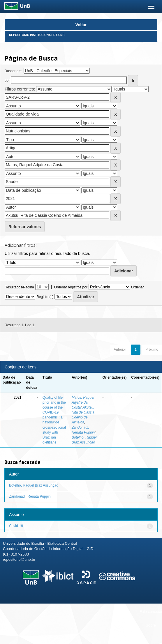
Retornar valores (25, 227)
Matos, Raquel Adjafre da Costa (83, 402)
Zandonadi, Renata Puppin (30, 496)
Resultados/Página (19, 287)
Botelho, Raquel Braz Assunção (34, 485)
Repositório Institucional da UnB (37, 35)
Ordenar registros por (71, 287)
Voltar (81, 25)
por (7, 81)
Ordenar (138, 287)
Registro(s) (45, 297)
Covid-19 (16, 526)
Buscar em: (14, 71)
